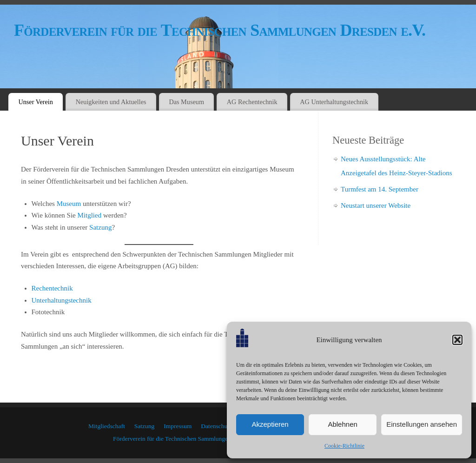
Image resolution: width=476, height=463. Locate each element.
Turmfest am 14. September (380, 189)
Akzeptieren (270, 424)
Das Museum (186, 102)
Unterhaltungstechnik (62, 300)
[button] (457, 340)
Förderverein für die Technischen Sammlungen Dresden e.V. (220, 30)
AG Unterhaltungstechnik (334, 102)
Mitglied (89, 215)
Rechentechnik (52, 288)
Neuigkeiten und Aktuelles (111, 102)
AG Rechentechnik (252, 102)
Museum (69, 204)
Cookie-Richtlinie (344, 446)
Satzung (100, 227)
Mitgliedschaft (107, 426)
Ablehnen (342, 424)
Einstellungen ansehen (422, 424)
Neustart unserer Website (376, 205)
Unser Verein (36, 102)
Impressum (178, 426)
